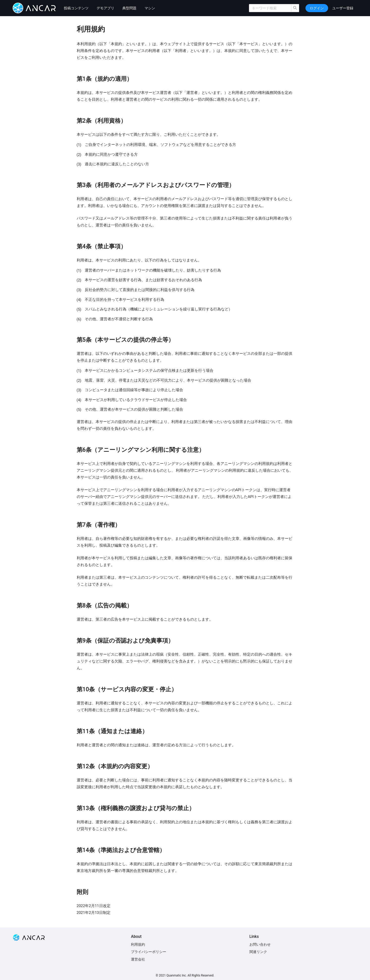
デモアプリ (105, 8)
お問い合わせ (260, 944)
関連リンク (258, 952)
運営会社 (138, 959)
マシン (150, 8)
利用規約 (138, 944)
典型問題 (129, 8)
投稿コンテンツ (76, 8)
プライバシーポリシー (149, 952)
